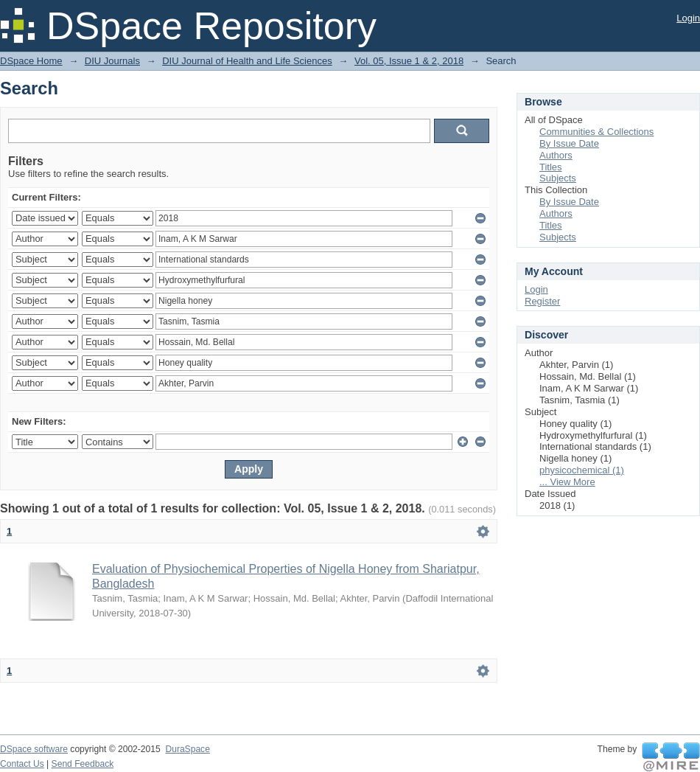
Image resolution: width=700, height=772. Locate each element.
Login (688, 18)
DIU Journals (112, 61)
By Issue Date (569, 143)
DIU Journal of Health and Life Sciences (247, 61)
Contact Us (22, 764)
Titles (551, 167)
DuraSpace (187, 749)
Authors (556, 155)
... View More (567, 482)
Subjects (558, 178)
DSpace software (34, 749)
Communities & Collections (596, 132)
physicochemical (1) (582, 470)
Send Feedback (83, 764)
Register (542, 301)
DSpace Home (31, 61)
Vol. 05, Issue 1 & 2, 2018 (409, 61)
